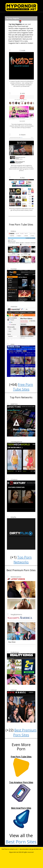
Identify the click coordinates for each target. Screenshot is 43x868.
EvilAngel (14, 690)
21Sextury (14, 479)
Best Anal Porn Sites (21, 808)
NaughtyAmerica (16, 614)
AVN (23, 93)
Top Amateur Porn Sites (21, 782)
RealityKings (15, 652)
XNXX (12, 344)
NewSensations (16, 577)
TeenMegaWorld (16, 442)
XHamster (14, 307)
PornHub (14, 269)
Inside (23, 50)
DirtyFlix (13, 517)
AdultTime (14, 404)
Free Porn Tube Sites (21, 757)
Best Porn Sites (21, 842)
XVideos (13, 231)
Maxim (23, 135)
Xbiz (23, 178)
